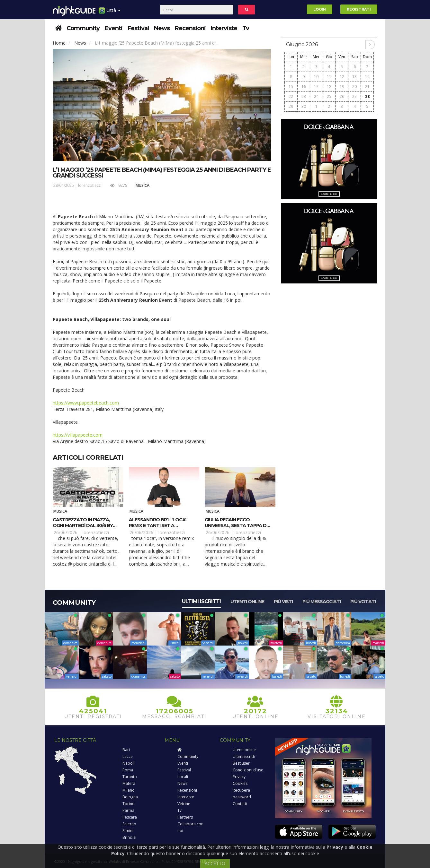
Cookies (240, 783)
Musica (143, 185)
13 (354, 77)
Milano (129, 790)
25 (329, 96)
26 (342, 96)
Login (320, 9)
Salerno (129, 824)
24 (316, 96)
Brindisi (129, 837)
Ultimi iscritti (201, 601)
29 (291, 106)
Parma (128, 810)
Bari (126, 750)
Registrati (359, 9)
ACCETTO (215, 863)
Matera (129, 783)
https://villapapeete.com (78, 435)
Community (83, 28)
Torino (129, 804)
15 (291, 87)
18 (329, 87)
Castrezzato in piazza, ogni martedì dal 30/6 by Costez (83, 525)
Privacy (239, 777)
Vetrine (184, 804)
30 (304, 106)
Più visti (283, 602)
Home (59, 43)
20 (354, 87)
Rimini (128, 831)
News (162, 28)
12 (342, 77)
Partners (185, 817)
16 (304, 87)
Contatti (240, 804)
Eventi (114, 28)
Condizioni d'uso (248, 770)
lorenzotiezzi (90, 185)
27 (354, 96)
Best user (241, 763)
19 (342, 87)
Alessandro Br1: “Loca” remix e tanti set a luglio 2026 (158, 525)
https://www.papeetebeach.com (86, 403)
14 (367, 77)
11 (329, 77)
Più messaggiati (322, 602)
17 (316, 87)
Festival (138, 28)
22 (291, 96)
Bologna (130, 797)
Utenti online (247, 602)
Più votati (363, 602)
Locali (183, 777)
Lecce (128, 756)
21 (367, 87)
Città (110, 13)
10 (316, 77)
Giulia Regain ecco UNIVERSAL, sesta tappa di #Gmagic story (236, 525)
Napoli (129, 763)
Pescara (130, 817)
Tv (246, 28)
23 (304, 96)
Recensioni (190, 28)
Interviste (224, 28)
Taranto (130, 777)
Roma (128, 770)
